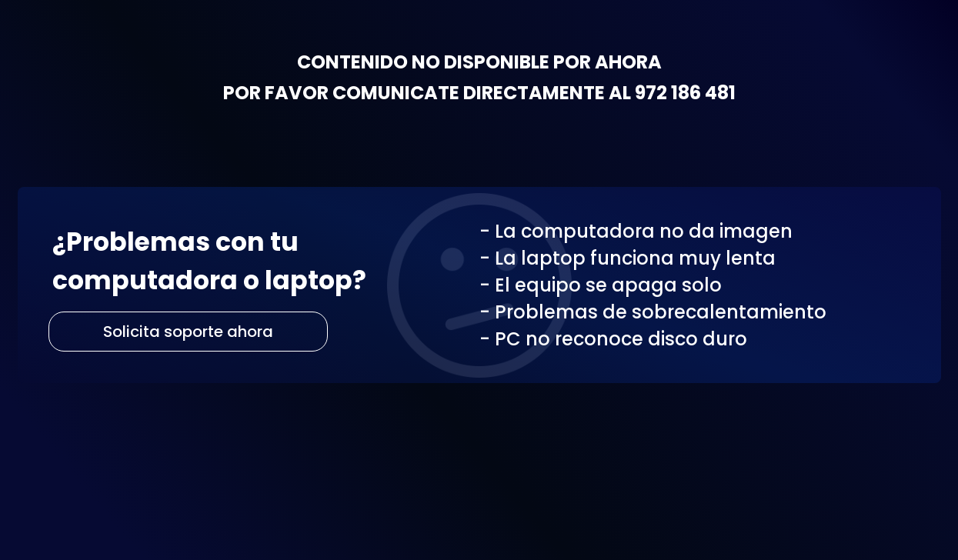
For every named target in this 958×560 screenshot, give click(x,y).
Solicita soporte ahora (188, 332)
